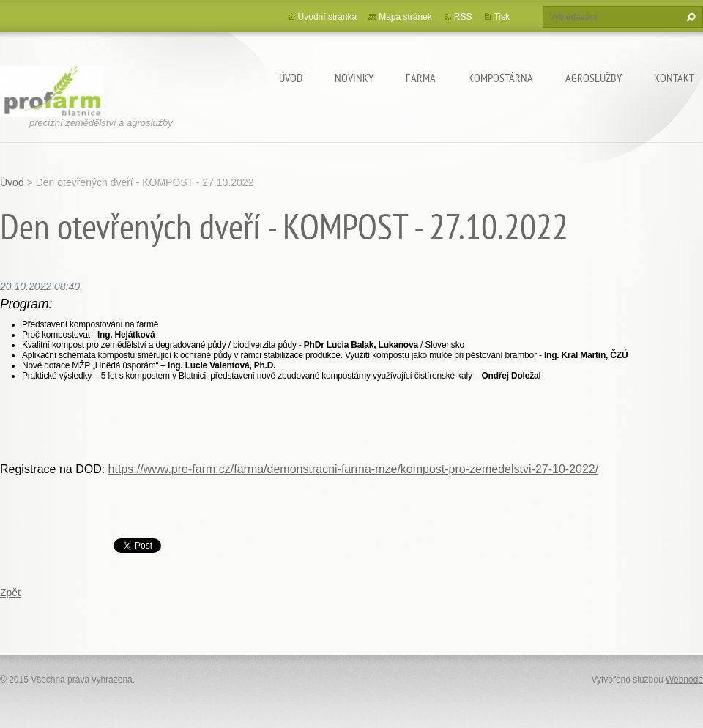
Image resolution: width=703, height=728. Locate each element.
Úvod (291, 78)
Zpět (10, 593)
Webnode (684, 680)
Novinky (354, 78)
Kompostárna (501, 78)
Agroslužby (594, 78)
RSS (463, 17)
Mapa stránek (405, 17)
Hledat (689, 17)
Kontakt (674, 78)
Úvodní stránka (328, 17)
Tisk (502, 17)
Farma (421, 78)
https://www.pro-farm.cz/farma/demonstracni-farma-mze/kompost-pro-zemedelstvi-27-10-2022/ (354, 469)
